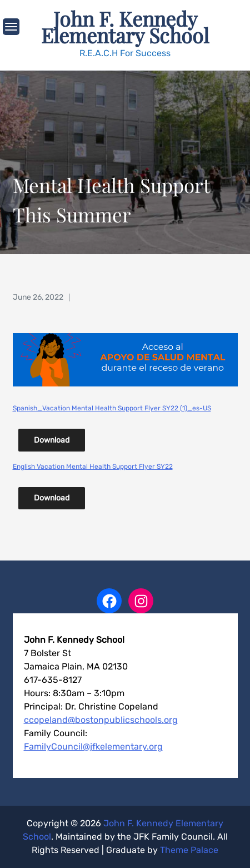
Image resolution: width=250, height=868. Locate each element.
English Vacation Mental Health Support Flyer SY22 (93, 467)
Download (52, 440)
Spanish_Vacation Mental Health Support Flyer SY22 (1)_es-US (112, 408)
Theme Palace (189, 850)
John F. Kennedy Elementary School (125, 27)
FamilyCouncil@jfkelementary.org (93, 747)
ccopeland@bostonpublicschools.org (101, 720)
